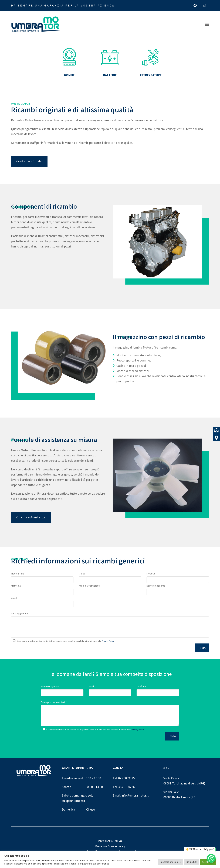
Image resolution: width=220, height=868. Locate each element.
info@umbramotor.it (135, 795)
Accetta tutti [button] (208, 862)
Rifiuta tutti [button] (192, 862)
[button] (207, 24)
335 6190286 (126, 787)
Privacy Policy (108, 641)
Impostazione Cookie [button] (170, 862)
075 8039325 (126, 778)
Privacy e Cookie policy (110, 846)
